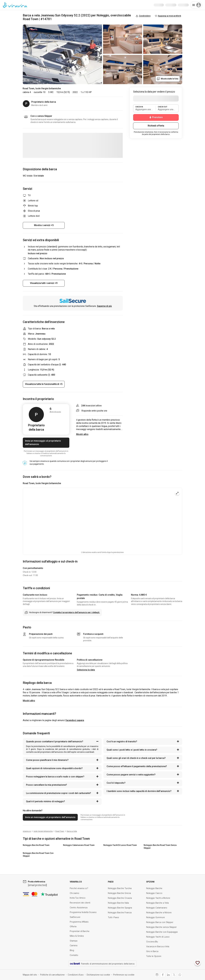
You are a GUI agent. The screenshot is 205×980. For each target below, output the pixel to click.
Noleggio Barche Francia (120, 913)
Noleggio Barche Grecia (119, 893)
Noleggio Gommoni (155, 917)
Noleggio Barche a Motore (159, 913)
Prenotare (156, 117)
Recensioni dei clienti (80, 903)
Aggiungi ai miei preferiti (168, 16)
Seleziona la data (86, 670)
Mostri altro (29, 701)
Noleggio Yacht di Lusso (158, 937)
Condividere (143, 16)
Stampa (74, 941)
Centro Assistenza (79, 908)
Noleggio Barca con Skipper (160, 922)
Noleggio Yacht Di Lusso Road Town (120, 845)
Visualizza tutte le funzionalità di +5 (44, 384)
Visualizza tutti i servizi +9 (44, 283)
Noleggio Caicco (154, 893)
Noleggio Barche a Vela (157, 903)
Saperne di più (104, 306)
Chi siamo (74, 893)
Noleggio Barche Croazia (120, 898)
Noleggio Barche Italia (118, 903)
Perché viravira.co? (79, 888)
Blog (72, 950)
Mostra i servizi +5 (44, 225)
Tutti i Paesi (113, 917)
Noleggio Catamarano (157, 908)
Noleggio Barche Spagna (120, 908)
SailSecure (75, 917)
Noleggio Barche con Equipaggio (162, 932)
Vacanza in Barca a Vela (158, 946)
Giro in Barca (152, 951)
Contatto (74, 955)
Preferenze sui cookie (124, 975)
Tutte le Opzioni (154, 956)
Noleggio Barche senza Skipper (161, 927)
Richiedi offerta (156, 126)
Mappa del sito (30, 975)
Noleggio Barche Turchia (120, 888)
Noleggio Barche (154, 888)
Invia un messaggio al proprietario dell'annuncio (43, 443)
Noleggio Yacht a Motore (158, 898)
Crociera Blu (152, 942)
